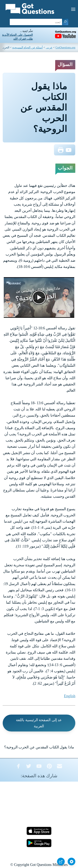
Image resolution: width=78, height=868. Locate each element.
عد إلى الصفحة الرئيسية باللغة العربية (39, 723)
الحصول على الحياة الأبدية (17, 35)
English (70, 696)
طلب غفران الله (23, 39)
